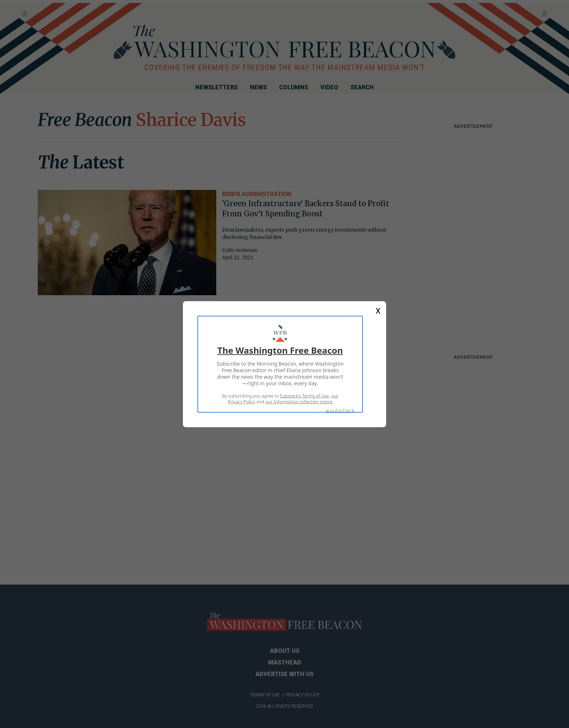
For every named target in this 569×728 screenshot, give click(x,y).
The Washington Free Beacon (280, 350)
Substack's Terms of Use (304, 396)
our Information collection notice (299, 401)
